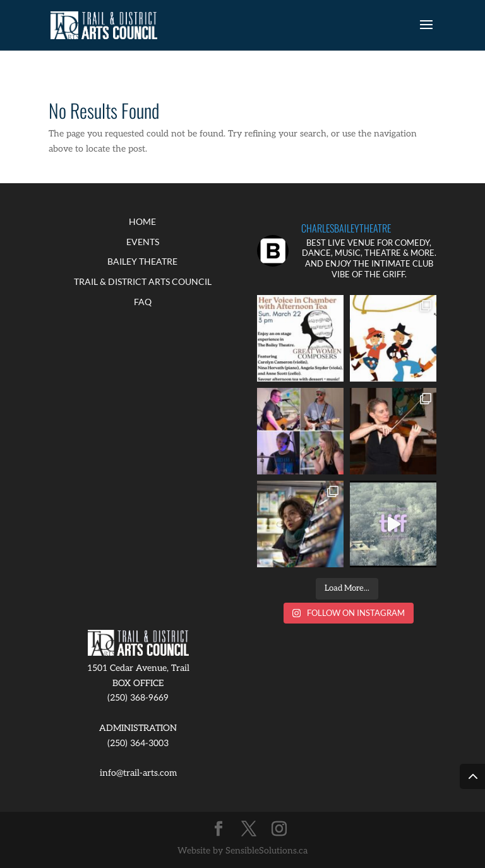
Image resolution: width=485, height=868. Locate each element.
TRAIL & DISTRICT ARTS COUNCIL (143, 281)
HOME (142, 221)
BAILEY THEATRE (142, 261)
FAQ (143, 302)
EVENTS (143, 242)
